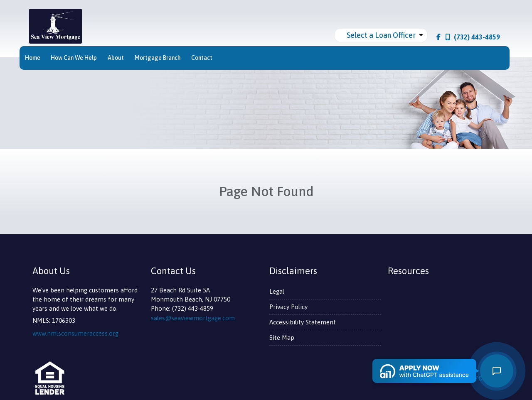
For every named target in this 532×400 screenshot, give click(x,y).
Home (33, 58)
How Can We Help (74, 58)
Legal (277, 291)
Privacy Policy (288, 307)
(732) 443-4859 (473, 37)
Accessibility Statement (303, 322)
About (116, 58)
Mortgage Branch (158, 58)
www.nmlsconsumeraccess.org (75, 333)
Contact (202, 58)
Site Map (282, 337)
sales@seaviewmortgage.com (193, 318)
